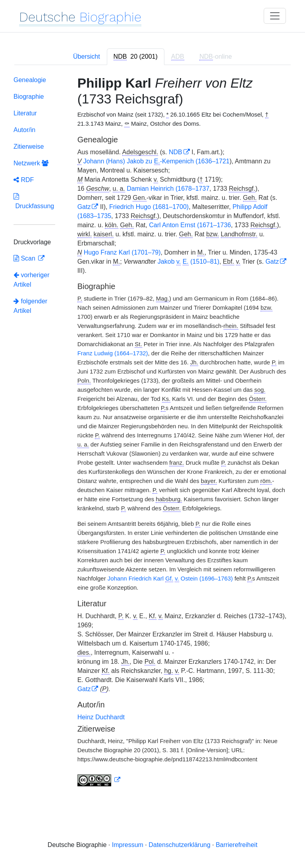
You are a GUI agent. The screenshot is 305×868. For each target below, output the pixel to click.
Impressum (128, 845)
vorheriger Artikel (31, 280)
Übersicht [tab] (87, 57)
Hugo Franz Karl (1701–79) (122, 252)
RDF (24, 180)
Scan (25, 258)
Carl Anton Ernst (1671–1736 (190, 225)
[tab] (136, 57)
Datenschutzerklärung (180, 845)
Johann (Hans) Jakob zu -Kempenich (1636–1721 (156, 161)
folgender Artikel (30, 306)
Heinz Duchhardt (101, 717)
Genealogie (30, 80)
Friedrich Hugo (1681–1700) (149, 207)
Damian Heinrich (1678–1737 (168, 189)
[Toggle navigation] (275, 16)
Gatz (84, 207)
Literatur (25, 113)
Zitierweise (29, 147)
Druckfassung (34, 201)
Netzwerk (31, 163)
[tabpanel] (152, 433)
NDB (176, 152)
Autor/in (24, 130)
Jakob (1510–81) (188, 262)
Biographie (29, 97)
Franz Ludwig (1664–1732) (113, 353)
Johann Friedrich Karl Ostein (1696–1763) (170, 579)
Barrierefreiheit (236, 845)
